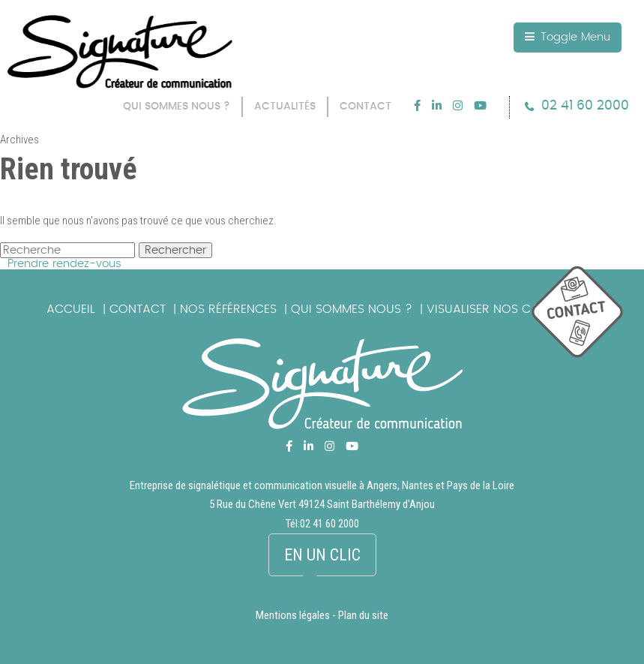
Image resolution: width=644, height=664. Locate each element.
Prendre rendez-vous (64, 264)
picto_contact (588, 319)
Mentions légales (293, 616)
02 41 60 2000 (585, 105)
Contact (138, 309)
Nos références (228, 309)
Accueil (71, 309)
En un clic (322, 555)
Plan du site (363, 616)
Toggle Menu (568, 37)
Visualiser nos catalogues (512, 309)
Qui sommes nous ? (352, 309)
